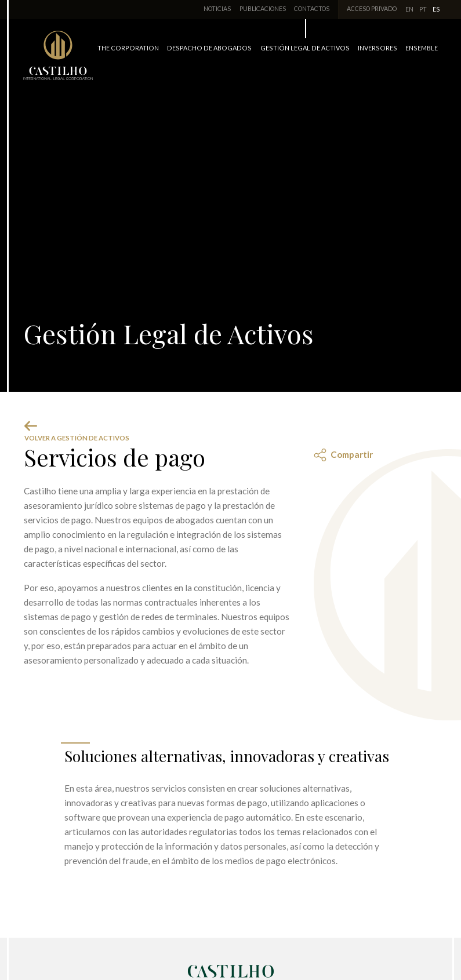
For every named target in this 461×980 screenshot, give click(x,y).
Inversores (377, 48)
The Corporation (128, 48)
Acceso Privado (372, 9)
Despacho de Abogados (209, 48)
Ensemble (422, 48)
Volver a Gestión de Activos (77, 431)
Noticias (217, 9)
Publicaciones (263, 9)
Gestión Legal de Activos (305, 48)
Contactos (312, 9)
